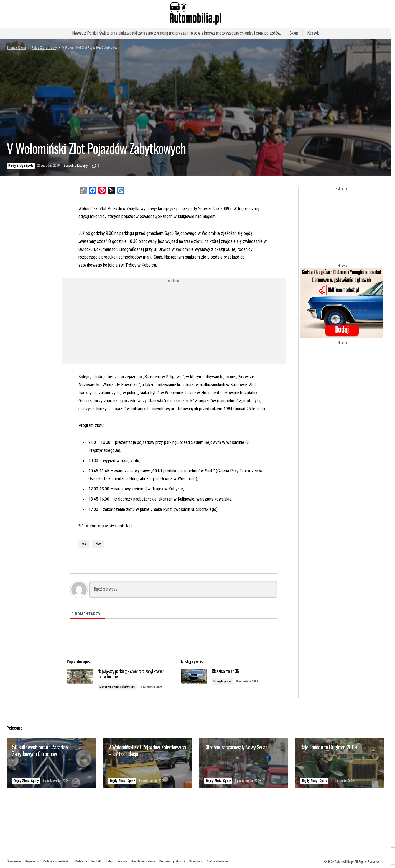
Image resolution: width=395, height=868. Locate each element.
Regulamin (32, 861)
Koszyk (313, 33)
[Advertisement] (129, 322)
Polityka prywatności (57, 861)
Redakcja (81, 861)
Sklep (294, 33)
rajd (84, 544)
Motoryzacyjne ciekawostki (124, 687)
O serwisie (14, 861)
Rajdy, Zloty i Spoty (44, 48)
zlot (98, 544)
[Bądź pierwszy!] (183, 589)
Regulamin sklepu (143, 861)
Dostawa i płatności (172, 861)
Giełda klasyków (217, 861)
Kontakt (96, 861)
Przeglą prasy (226, 682)
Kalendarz (196, 861)
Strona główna (16, 48)
